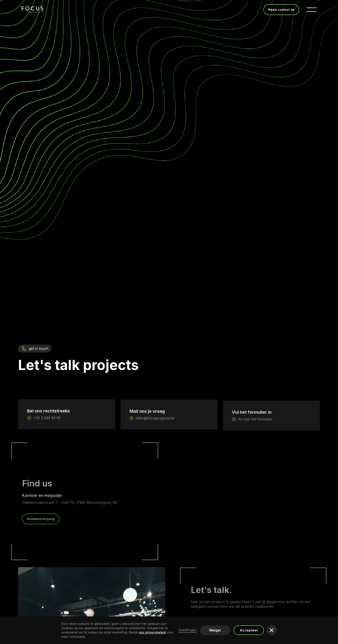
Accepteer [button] (249, 630)
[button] (272, 630)
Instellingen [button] (188, 630)
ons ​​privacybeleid (152, 632)
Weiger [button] (215, 630)
